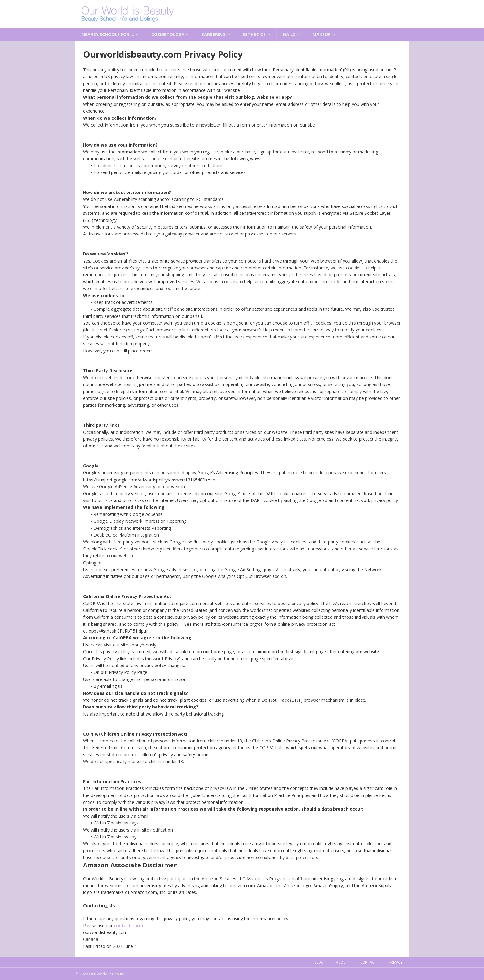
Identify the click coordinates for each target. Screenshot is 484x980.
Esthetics (254, 34)
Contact (368, 962)
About (342, 962)
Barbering (213, 34)
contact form (129, 926)
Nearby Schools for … (108, 34)
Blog (319, 962)
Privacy (396, 962)
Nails (289, 34)
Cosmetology (168, 34)
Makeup (321, 34)
